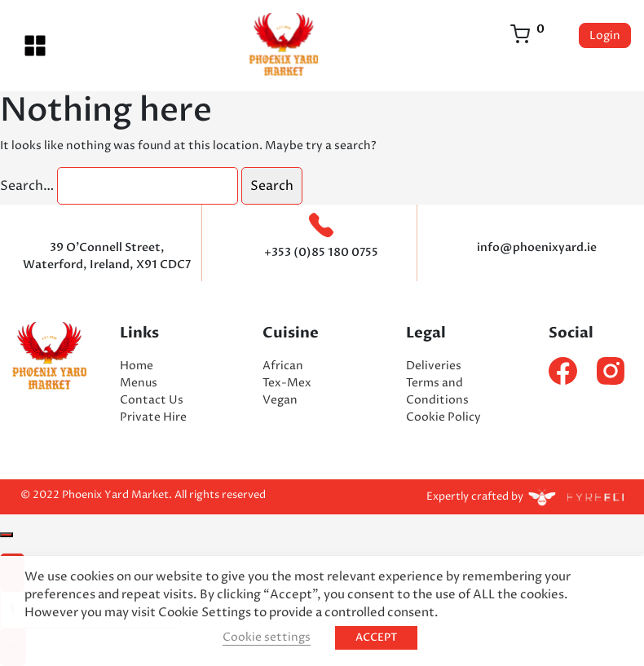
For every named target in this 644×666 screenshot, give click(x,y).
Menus (139, 383)
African (283, 366)
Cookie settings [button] (267, 637)
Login (605, 35)
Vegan (280, 400)
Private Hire (153, 417)
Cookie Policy (443, 417)
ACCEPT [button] (376, 637)
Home (137, 366)
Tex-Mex (287, 383)
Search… (27, 186)
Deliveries (434, 366)
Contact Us (152, 400)
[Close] (7, 535)
